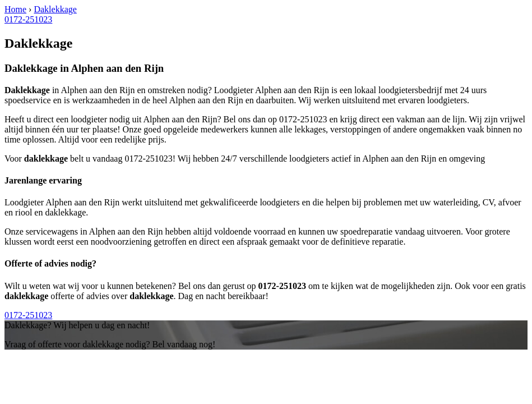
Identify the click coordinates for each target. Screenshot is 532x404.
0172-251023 (28, 19)
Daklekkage (55, 9)
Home (15, 9)
